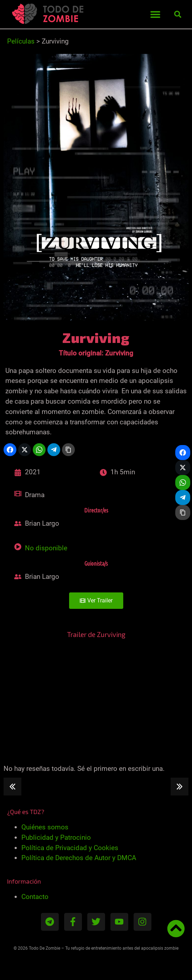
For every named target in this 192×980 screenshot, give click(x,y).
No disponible (46, 548)
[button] (155, 14)
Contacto (35, 897)
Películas (21, 41)
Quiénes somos (45, 827)
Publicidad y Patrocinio (56, 837)
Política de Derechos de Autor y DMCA (79, 858)
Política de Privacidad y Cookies (70, 848)
